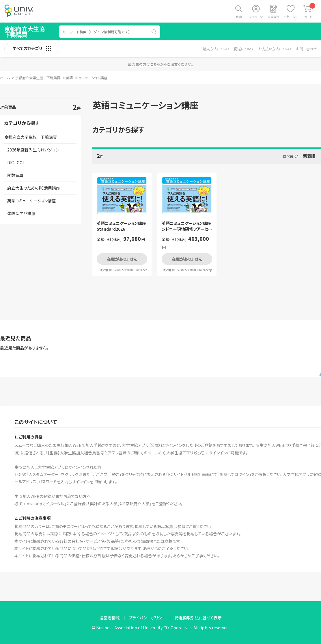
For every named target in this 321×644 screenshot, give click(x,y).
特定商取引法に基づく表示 (198, 618)
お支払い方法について (275, 49)
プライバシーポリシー (147, 618)
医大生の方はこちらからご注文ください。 (161, 64)
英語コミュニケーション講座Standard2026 (121, 226)
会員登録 (273, 17)
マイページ (256, 17)
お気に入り (291, 17)
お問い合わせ (306, 49)
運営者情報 (110, 618)
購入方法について (216, 49)
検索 (239, 17)
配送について (244, 49)
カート (310, 11)
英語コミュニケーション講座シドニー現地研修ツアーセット (187, 226)
